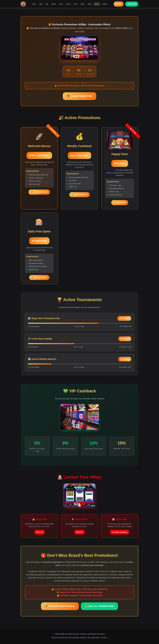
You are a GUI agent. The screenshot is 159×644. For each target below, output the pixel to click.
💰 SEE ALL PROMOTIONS (99, 606)
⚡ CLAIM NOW (120, 203)
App (47, 4)
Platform (105, 4)
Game (61, 4)
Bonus (90, 4)
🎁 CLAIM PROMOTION (79, 96)
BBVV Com (111, 170)
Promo (97, 4)
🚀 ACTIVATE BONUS (39, 192)
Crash (75, 4)
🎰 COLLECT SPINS (39, 277)
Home (34, 4)
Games (54, 4)
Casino (68, 4)
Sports (82, 4)
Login (41, 4)
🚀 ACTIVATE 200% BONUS (60, 606)
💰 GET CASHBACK (79, 195)
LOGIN (119, 4)
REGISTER (132, 4)
